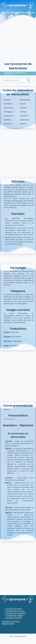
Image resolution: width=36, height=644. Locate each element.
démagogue (8, 112)
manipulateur (9, 116)
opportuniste (9, 108)
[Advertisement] (18, 43)
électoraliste (9, 74)
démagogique (25, 100)
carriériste (23, 108)
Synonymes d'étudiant (14, 618)
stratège (23, 112)
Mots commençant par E (18, 73)
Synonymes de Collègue (14, 616)
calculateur (24, 116)
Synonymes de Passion (14, 609)
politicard (23, 124)
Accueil (7, 73)
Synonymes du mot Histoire (16, 613)
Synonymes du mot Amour (15, 611)
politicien (7, 100)
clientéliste (8, 104)
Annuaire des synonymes (11, 622)
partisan (23, 104)
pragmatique (25, 120)
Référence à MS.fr (8, 624)
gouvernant (8, 124)
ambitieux (7, 120)
